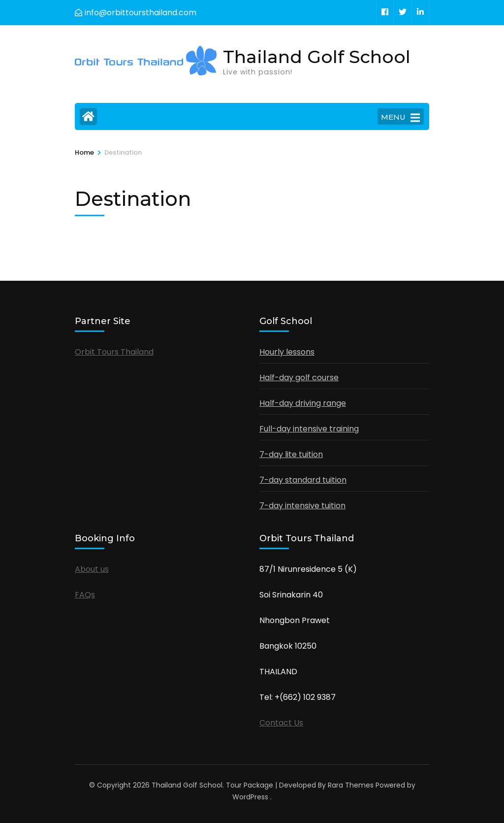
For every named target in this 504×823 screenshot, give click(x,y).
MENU (400, 118)
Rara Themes (351, 785)
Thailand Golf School (317, 57)
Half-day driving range (303, 403)
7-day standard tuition (303, 480)
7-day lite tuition (291, 454)
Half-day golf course (299, 378)
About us (92, 569)
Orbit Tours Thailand (114, 352)
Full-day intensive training (309, 429)
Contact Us (281, 723)
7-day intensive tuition (302, 506)
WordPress (250, 797)
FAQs (85, 595)
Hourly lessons (287, 352)
